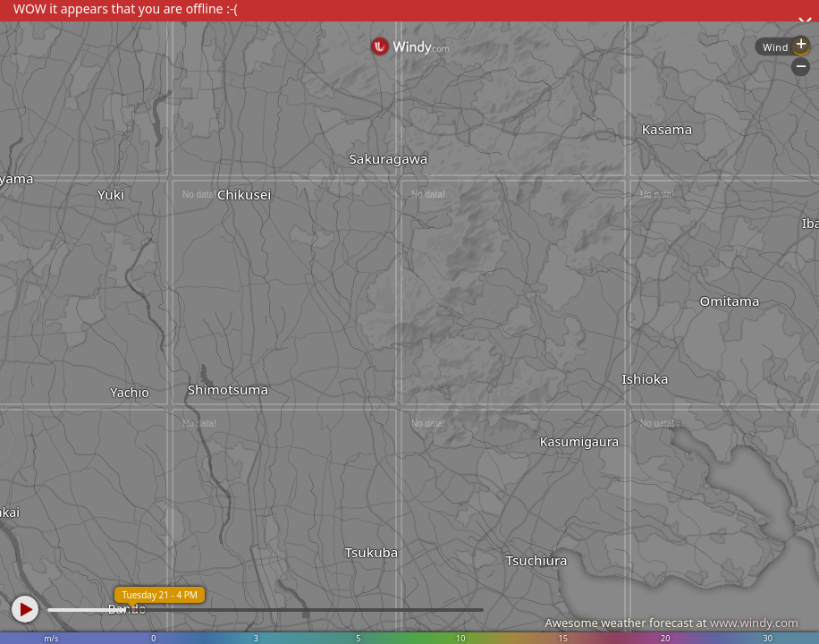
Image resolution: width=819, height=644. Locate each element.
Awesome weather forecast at (671, 623)
